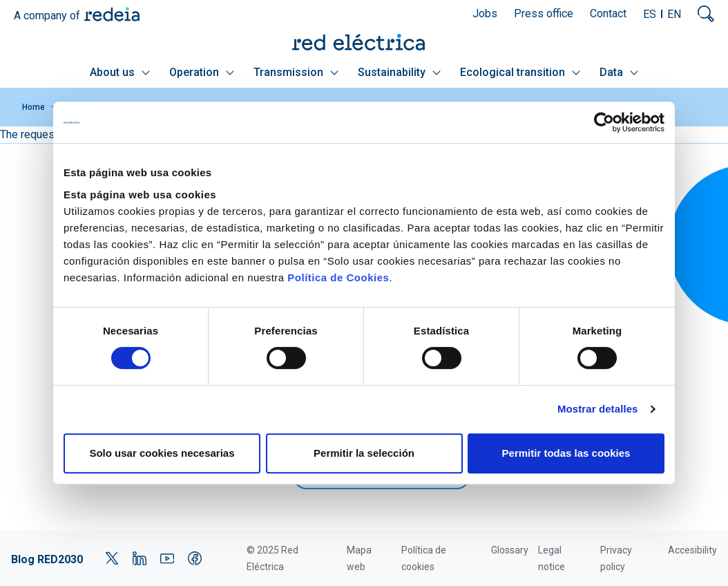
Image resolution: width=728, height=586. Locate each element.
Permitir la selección (364, 453)
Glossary (510, 550)
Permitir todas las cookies (566, 453)
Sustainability (399, 72)
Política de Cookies (338, 277)
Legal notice (552, 558)
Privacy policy (616, 558)
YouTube (167, 558)
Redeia (112, 14)
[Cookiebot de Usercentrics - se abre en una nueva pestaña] (604, 122)
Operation (202, 72)
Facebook (195, 558)
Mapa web (359, 558)
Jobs (485, 13)
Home (33, 107)
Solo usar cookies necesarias (162, 453)
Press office (544, 13)
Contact (608, 13)
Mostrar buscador (706, 14)
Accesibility (692, 550)
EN (674, 14)
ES (650, 14)
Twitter (112, 558)
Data (619, 72)
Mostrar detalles (598, 409)
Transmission (296, 72)
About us (120, 72)
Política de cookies (424, 558)
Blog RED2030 (47, 559)
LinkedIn (140, 558)
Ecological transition (520, 72)
